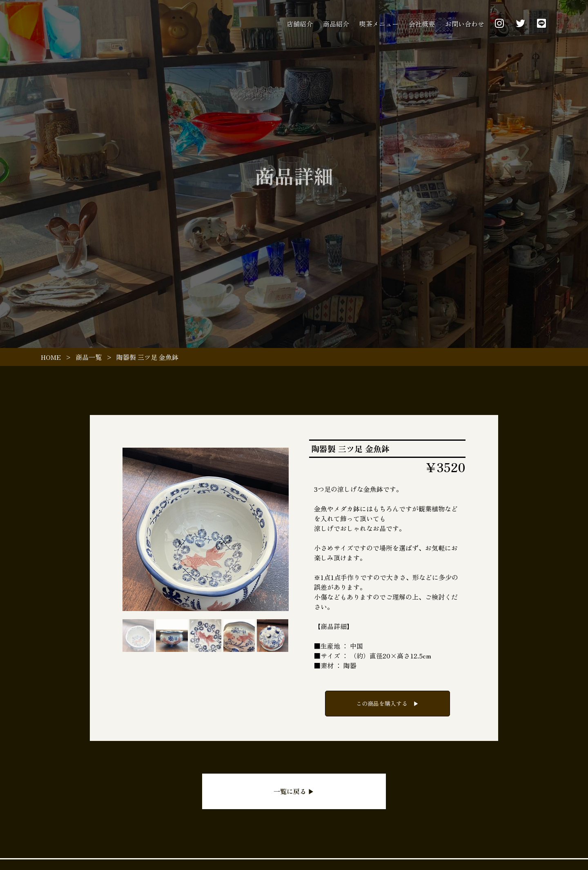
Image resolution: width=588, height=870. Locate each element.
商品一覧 (89, 357)
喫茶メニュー (379, 24)
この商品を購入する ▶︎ (388, 703)
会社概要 (422, 24)
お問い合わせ (465, 24)
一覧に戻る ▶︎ (294, 791)
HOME (51, 357)
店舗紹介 (300, 24)
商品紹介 (336, 24)
